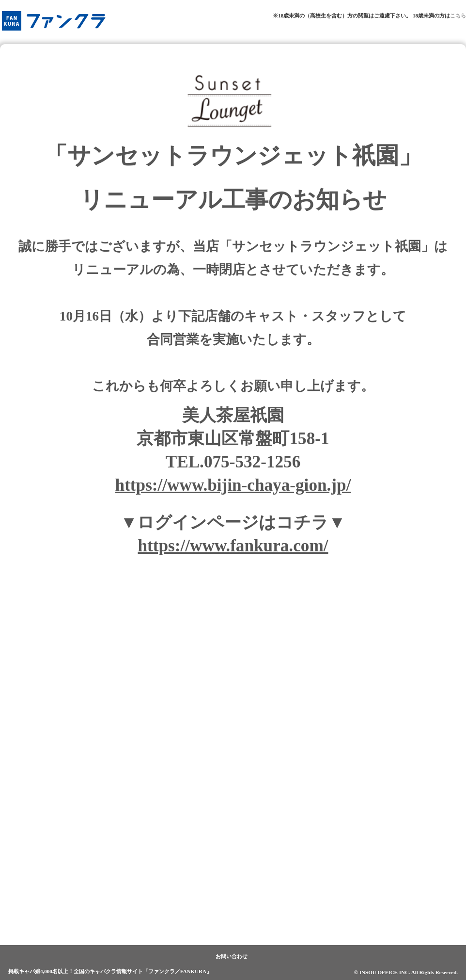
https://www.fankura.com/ (233, 546)
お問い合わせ (232, 956)
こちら (458, 16)
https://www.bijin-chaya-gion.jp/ (233, 485)
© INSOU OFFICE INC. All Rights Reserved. (406, 972)
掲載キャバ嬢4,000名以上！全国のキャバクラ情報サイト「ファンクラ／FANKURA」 (110, 971)
